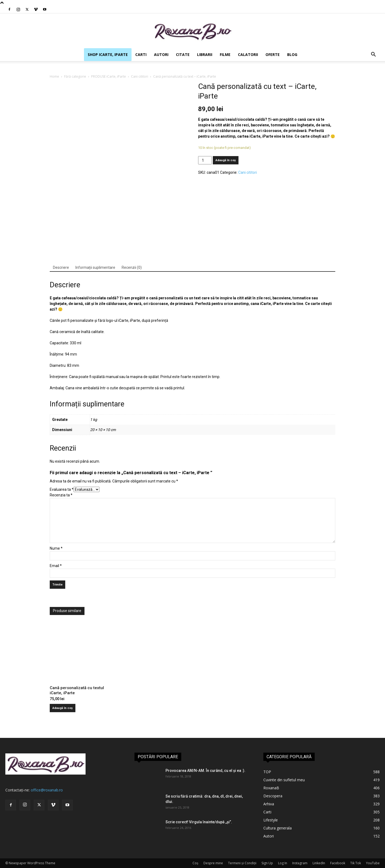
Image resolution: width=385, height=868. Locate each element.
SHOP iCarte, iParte (108, 54)
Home (54, 76)
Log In (283, 863)
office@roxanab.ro (47, 790)
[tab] (61, 268)
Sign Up (267, 863)
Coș (195, 863)
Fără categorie (75, 76)
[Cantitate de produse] (205, 160)
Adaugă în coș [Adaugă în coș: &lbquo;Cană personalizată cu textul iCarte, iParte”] (63, 708)
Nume (56, 548)
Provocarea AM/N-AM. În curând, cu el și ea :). (205, 771)
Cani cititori (140, 76)
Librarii (205, 54)
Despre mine (213, 863)
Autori (161, 54)
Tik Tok (356, 863)
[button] (373, 55)
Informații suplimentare (95, 267)
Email (56, 566)
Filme (225, 54)
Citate (183, 54)
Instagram (300, 863)
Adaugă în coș (226, 160)
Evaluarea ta (62, 489)
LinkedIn (319, 863)
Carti (141, 54)
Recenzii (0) (132, 267)
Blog (292, 54)
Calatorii (248, 54)
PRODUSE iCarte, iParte (109, 76)
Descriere (61, 267)
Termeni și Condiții (242, 863)
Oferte (273, 54)
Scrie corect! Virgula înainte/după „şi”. (199, 822)
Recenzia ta (61, 495)
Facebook (338, 863)
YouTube (373, 863)
